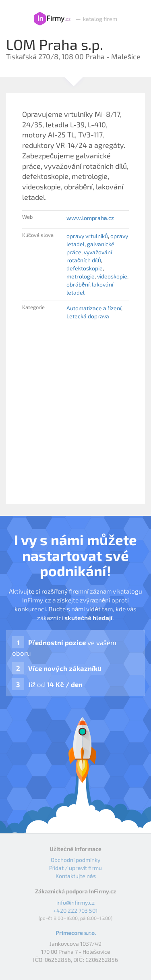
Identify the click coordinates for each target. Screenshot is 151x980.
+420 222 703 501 (75, 910)
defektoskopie (85, 268)
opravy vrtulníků (87, 236)
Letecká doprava (88, 316)
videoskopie (112, 276)
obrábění (78, 284)
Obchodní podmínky (75, 860)
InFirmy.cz (52, 19)
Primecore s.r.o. (76, 933)
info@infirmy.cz (75, 902)
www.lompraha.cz (90, 218)
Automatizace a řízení (94, 308)
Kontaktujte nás (76, 876)
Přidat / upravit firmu (76, 868)
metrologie (81, 276)
